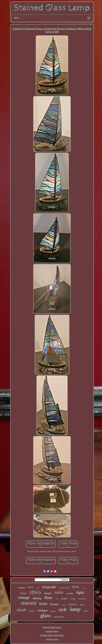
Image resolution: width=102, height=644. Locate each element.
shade (22, 610)
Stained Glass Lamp (52, 627)
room (82, 605)
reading (22, 588)
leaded (64, 599)
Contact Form (52, 631)
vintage (24, 598)
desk (76, 587)
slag (57, 599)
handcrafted (64, 588)
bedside (53, 611)
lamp (75, 609)
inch (86, 611)
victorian (59, 617)
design (64, 605)
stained (28, 603)
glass (46, 615)
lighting (37, 598)
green (32, 611)
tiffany (35, 592)
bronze (54, 604)
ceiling (84, 588)
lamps (48, 593)
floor (48, 598)
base (31, 587)
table (59, 592)
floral (23, 593)
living (73, 599)
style (63, 610)
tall (38, 588)
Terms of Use (52, 639)
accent (70, 593)
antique (43, 610)
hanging (82, 599)
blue (43, 604)
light (80, 592)
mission (73, 604)
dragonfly (49, 587)
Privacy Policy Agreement (52, 635)
